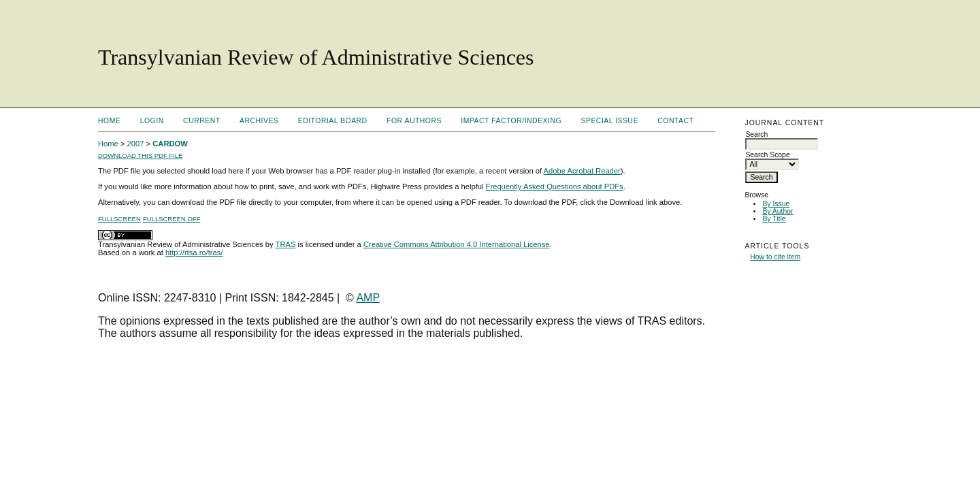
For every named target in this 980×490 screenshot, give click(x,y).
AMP (368, 298)
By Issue (776, 204)
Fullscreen (119, 219)
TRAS (286, 244)
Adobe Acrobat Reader (582, 171)
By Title (774, 219)
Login (152, 121)
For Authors (414, 121)
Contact (675, 121)
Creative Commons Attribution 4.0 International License (457, 244)
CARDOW (170, 144)
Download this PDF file (140, 156)
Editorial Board (333, 121)
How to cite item (775, 257)
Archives (259, 121)
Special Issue (610, 121)
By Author (778, 211)
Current (201, 121)
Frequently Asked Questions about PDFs (555, 186)
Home (109, 121)
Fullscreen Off (171, 219)
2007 (136, 144)
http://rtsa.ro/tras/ (194, 252)
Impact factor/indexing (511, 121)
